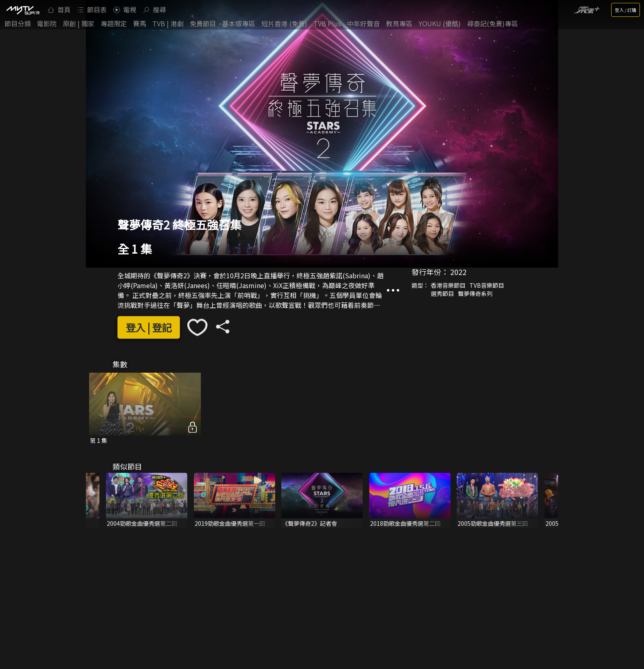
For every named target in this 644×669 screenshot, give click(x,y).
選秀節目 (442, 293)
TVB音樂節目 (487, 285)
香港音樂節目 (448, 285)
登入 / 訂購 (626, 10)
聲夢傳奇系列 (475, 293)
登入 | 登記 (149, 327)
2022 (458, 272)
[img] (23, 10)
